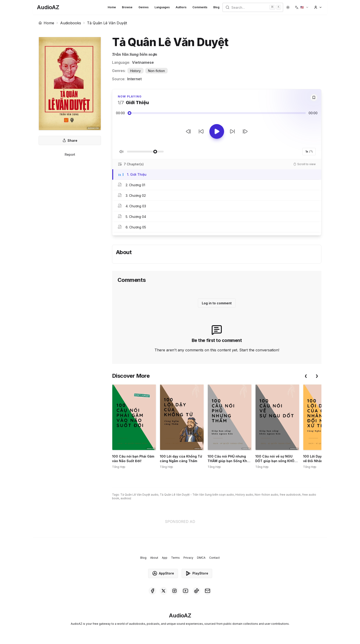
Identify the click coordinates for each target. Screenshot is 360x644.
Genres (143, 7)
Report (70, 154)
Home (112, 7)
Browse (127, 7)
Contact (214, 558)
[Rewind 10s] (201, 131)
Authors (181, 7)
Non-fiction (156, 71)
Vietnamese (143, 62)
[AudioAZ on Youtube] (186, 591)
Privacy (188, 558)
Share (70, 140)
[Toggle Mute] (121, 152)
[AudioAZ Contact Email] (208, 591)
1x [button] (309, 152)
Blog (216, 7)
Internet (134, 79)
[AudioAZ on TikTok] (197, 591)
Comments (200, 7)
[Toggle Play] (217, 131)
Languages (162, 7)
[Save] (314, 97)
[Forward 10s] (232, 131)
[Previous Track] (188, 131)
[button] (302, 7)
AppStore (163, 573)
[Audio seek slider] (217, 113)
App (165, 558)
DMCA (201, 558)
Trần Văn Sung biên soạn (135, 54)
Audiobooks (71, 23)
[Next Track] (245, 131)
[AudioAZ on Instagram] (174, 591)
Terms (175, 558)
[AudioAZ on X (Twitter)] (163, 591)
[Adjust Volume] (145, 152)
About (154, 558)
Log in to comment (217, 303)
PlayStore (197, 573)
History (135, 71)
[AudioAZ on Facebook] (152, 591)
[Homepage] (48, 7)
